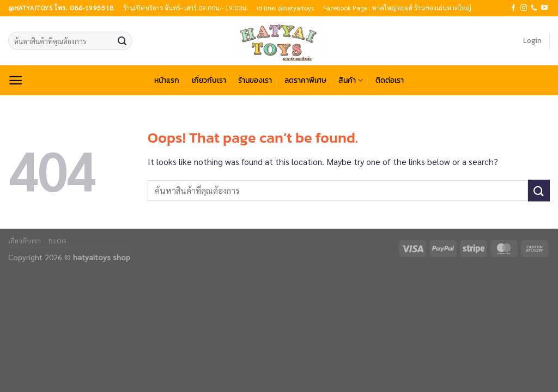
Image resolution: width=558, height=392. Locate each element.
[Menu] (16, 80)
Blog (57, 241)
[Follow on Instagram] (524, 8)
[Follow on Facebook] (513, 8)
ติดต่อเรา (390, 80)
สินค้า (351, 80)
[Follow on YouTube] (544, 8)
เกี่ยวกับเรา (209, 80)
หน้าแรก (167, 80)
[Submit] (122, 41)
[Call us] (534, 8)
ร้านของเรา (255, 80)
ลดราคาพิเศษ (305, 80)
